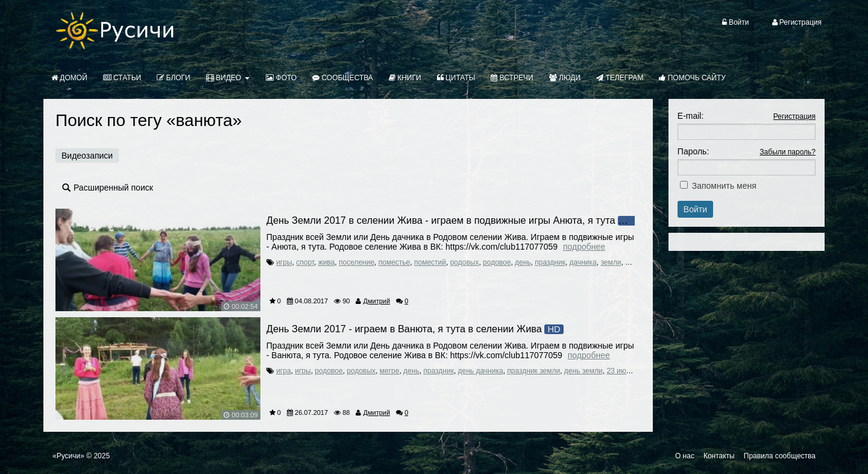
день (523, 262)
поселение (357, 262)
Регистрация (794, 116)
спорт (305, 262)
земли (611, 262)
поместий (430, 262)
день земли (583, 371)
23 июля (620, 371)
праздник (550, 262)
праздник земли (533, 371)
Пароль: (693, 151)
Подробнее (584, 247)
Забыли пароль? (788, 152)
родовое (497, 262)
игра (283, 371)
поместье (395, 262)
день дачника (481, 371)
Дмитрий (376, 301)
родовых (465, 262)
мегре (390, 371)
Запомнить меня (724, 186)
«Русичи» (68, 456)
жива (327, 262)
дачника (583, 262)
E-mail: (691, 116)
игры (284, 262)
